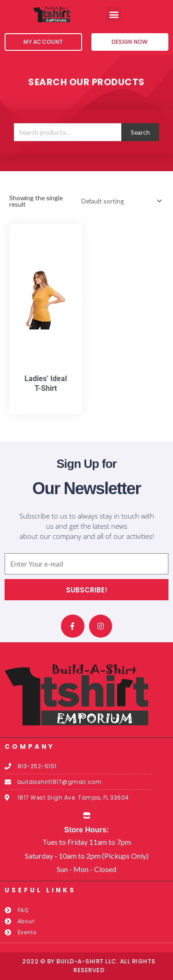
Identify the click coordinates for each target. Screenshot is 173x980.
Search (140, 132)
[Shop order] (120, 201)
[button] (114, 15)
